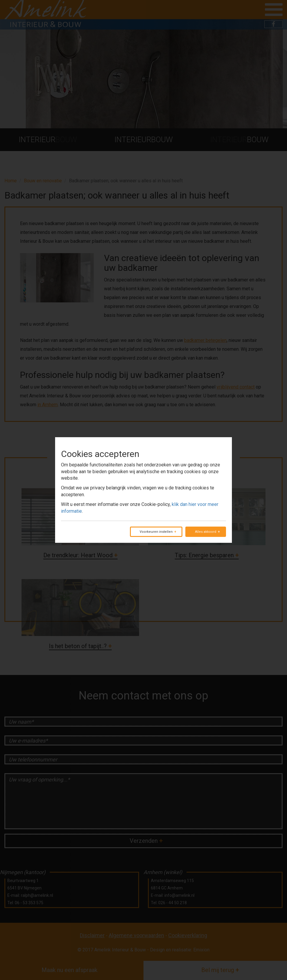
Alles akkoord (206, 532)
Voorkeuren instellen (156, 532)
